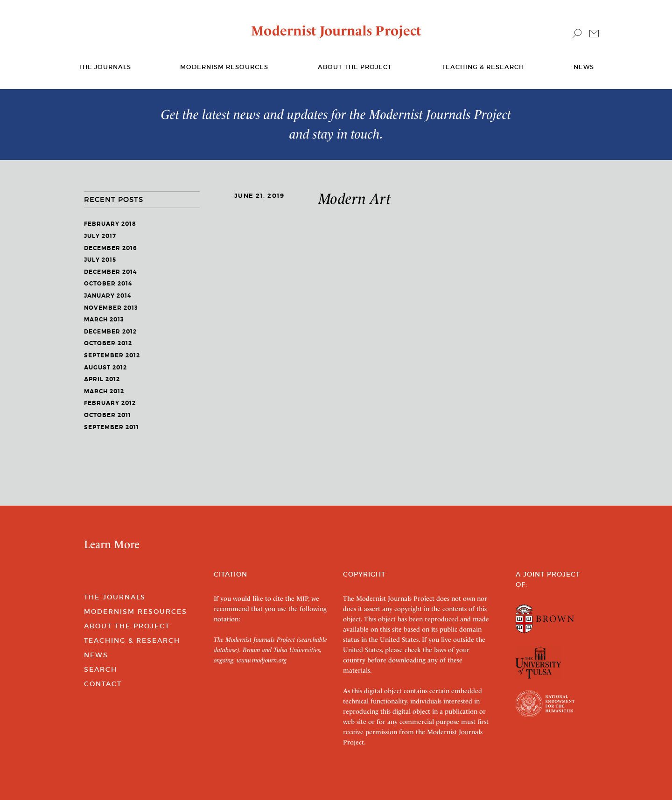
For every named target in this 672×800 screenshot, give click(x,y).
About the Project (355, 67)
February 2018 (110, 224)
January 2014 (108, 296)
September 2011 (112, 427)
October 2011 (108, 415)
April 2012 (102, 379)
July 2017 (100, 236)
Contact (103, 684)
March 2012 (104, 391)
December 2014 (110, 272)
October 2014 (108, 284)
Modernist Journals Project (336, 31)
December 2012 (110, 332)
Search (101, 669)
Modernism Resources (224, 67)
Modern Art (355, 199)
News (584, 67)
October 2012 (108, 343)
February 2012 (110, 403)
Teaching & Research (483, 67)
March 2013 (104, 320)
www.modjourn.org (262, 660)
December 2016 (111, 248)
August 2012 (105, 368)
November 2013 (111, 308)
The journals (105, 67)
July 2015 (100, 260)
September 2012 (112, 355)
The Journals (115, 597)
